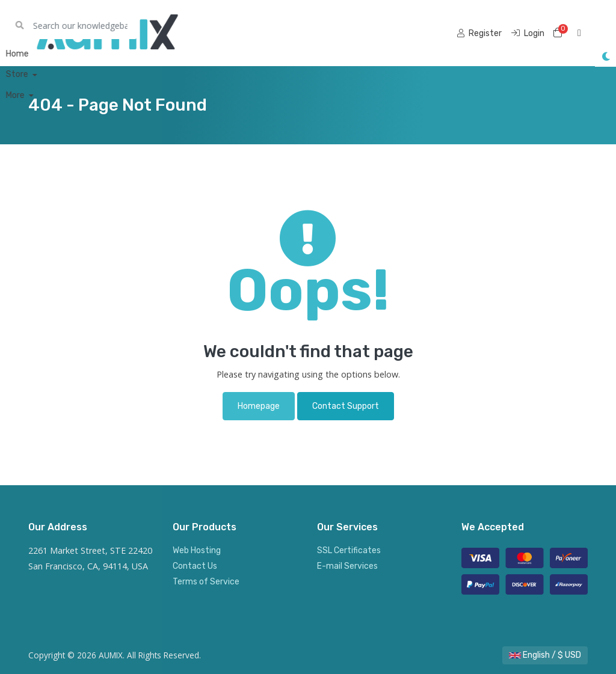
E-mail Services (347, 566)
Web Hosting (197, 550)
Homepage (259, 406)
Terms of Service (206, 582)
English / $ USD (545, 655)
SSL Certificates (349, 550)
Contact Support (346, 406)
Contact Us (195, 566)
